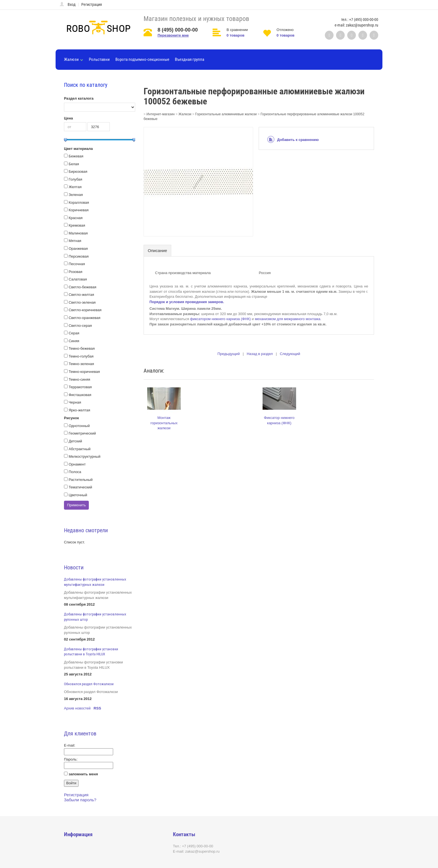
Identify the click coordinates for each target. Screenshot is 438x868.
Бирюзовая (78, 172)
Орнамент (77, 464)
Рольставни (99, 59)
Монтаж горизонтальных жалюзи (164, 423)
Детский (75, 441)
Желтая (75, 187)
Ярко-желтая (79, 410)
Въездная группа (190, 59)
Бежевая (76, 156)
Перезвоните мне (173, 35)
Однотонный (79, 426)
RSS (97, 708)
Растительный (81, 480)
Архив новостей (77, 708)
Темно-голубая (81, 356)
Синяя (74, 341)
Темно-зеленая (81, 364)
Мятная (75, 241)
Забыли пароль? (80, 800)
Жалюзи (74, 59)
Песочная (77, 264)
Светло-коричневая (85, 310)
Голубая (76, 179)
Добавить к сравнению (293, 140)
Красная (76, 218)
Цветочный (78, 495)
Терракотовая (80, 387)
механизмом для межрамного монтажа (288, 319)
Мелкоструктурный (85, 456)
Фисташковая (80, 395)
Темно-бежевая (82, 348)
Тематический (80, 487)
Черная (75, 402)
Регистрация (92, 4)
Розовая (76, 272)
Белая (74, 164)
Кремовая (77, 225)
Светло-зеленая (82, 302)
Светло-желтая (81, 295)
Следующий (290, 354)
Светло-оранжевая (85, 318)
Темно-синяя (79, 379)
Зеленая (76, 195)
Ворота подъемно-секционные (142, 59)
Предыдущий (228, 354)
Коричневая (79, 210)
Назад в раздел (260, 354)
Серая (74, 333)
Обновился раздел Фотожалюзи (89, 684)
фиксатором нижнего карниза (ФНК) (220, 319)
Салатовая (78, 279)
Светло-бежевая (83, 287)
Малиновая (78, 233)
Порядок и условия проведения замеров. (187, 302)
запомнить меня (83, 774)
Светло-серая (80, 326)
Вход (72, 4)
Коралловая (79, 202)
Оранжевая (78, 249)
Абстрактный (80, 449)
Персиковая (79, 256)
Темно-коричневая (84, 372)
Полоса (75, 472)
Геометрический (82, 433)
